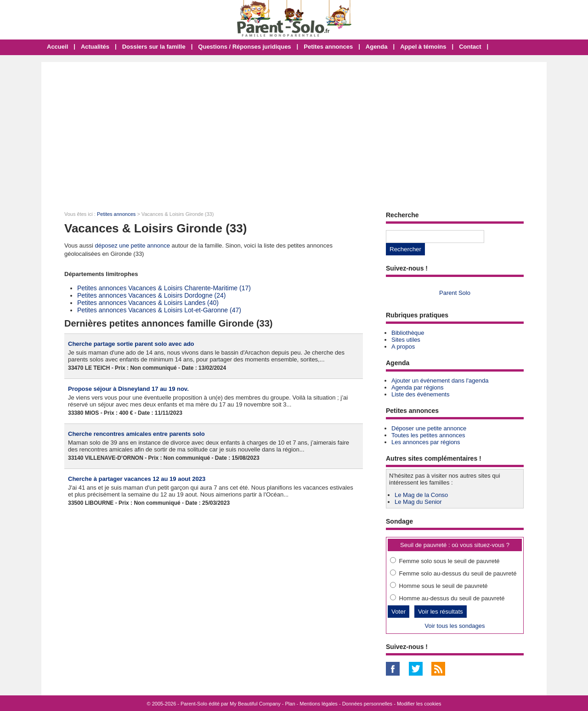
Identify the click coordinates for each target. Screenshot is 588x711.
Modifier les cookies (419, 704)
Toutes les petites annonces (428, 435)
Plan (290, 704)
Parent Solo (455, 293)
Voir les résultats (441, 612)
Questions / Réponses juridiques (244, 47)
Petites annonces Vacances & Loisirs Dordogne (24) (151, 295)
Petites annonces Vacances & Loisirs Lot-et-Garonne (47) (159, 310)
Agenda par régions (417, 387)
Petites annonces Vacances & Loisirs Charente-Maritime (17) (164, 288)
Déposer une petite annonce (429, 428)
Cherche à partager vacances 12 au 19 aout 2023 (137, 479)
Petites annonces (328, 47)
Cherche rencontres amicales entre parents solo (136, 434)
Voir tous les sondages (455, 626)
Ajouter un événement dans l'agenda (440, 381)
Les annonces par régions (426, 442)
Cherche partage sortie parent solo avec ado (131, 344)
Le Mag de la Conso (421, 495)
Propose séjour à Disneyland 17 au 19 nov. (128, 389)
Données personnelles (367, 704)
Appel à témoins (423, 47)
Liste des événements (420, 394)
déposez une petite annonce (133, 245)
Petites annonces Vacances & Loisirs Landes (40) (148, 303)
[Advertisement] (294, 131)
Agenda (377, 47)
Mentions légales (319, 704)
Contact (470, 47)
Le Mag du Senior (418, 502)
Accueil (57, 47)
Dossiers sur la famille (154, 47)
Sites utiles (406, 340)
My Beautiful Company (255, 704)
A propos (403, 347)
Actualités (95, 47)
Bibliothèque (408, 333)
